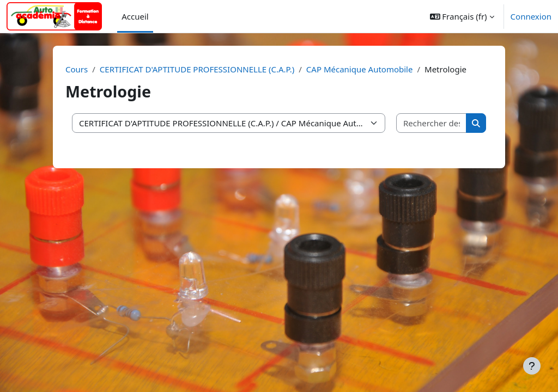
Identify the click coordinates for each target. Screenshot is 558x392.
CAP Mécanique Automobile (360, 69)
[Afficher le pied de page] (532, 366)
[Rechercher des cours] (432, 123)
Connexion (531, 16)
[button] (462, 16)
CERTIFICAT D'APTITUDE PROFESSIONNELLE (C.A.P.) (197, 69)
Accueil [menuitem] (135, 16)
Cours (77, 69)
